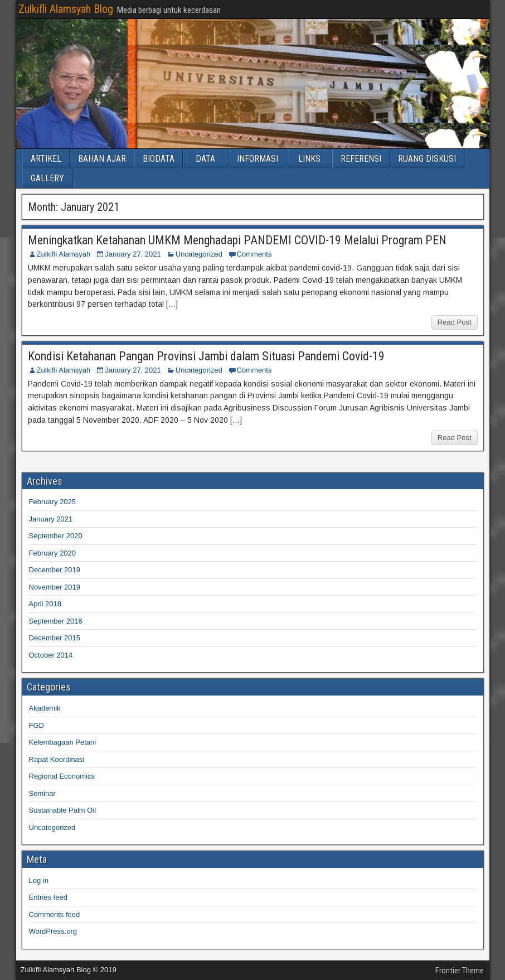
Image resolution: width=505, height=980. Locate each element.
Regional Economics (62, 776)
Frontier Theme (460, 971)
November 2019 (55, 587)
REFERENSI (361, 159)
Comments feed (55, 914)
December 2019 (55, 570)
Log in (39, 880)
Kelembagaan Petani (63, 742)
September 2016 (56, 621)
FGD (37, 725)
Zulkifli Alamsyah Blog (66, 9)
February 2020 (53, 553)
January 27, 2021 (133, 254)
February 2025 (53, 502)
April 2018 (45, 604)
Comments (254, 254)
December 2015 (55, 638)
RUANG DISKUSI (427, 159)
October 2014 (51, 655)
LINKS (309, 159)
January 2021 (51, 519)
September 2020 (56, 536)
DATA (205, 159)
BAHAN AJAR (102, 159)
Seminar (42, 793)
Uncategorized (199, 254)
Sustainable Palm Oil (63, 810)
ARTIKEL (46, 159)
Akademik (45, 708)
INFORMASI (258, 159)
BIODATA (159, 159)
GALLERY (47, 178)
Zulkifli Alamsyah (64, 254)
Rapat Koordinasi (57, 759)
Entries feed (48, 897)
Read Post (455, 322)
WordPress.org (53, 931)
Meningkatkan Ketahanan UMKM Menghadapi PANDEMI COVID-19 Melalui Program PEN (237, 240)
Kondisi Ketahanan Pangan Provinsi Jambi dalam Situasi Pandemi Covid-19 (206, 356)
